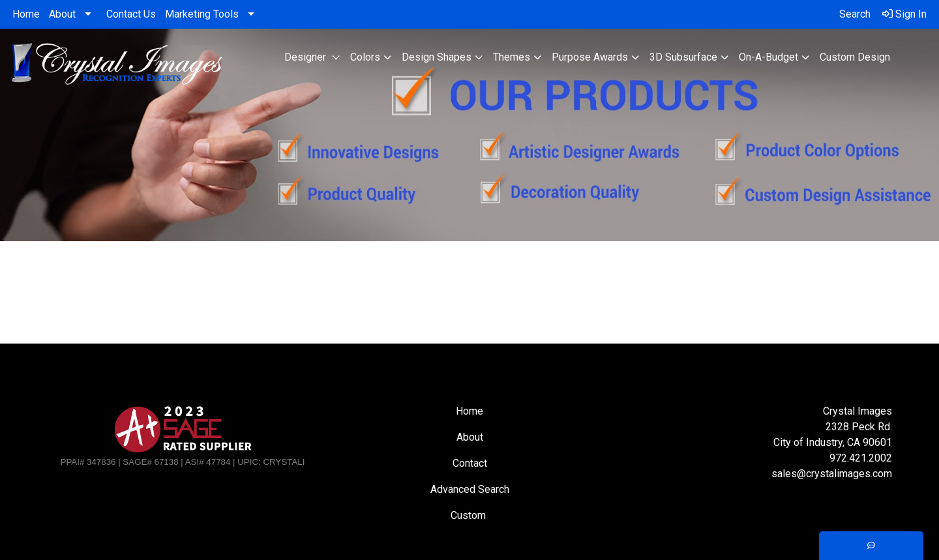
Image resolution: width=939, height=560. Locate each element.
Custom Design (855, 57)
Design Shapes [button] (437, 57)
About (62, 14)
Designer (306, 57)
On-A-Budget (768, 57)
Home (26, 14)
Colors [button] (365, 57)
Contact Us (131, 14)
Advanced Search (470, 489)
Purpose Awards (590, 57)
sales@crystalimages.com (832, 474)
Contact (470, 463)
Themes (512, 57)
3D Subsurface (683, 57)
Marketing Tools (202, 14)
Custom (469, 515)
